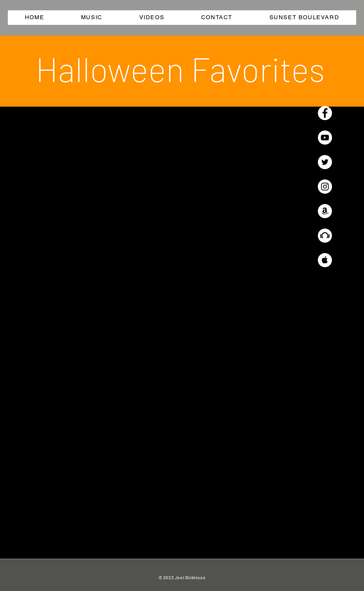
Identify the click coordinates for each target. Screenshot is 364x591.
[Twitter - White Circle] (325, 162)
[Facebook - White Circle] (325, 113)
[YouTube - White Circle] (325, 138)
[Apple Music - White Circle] (325, 260)
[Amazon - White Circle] (325, 211)
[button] (92, 18)
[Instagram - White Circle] (325, 187)
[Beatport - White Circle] (325, 236)
